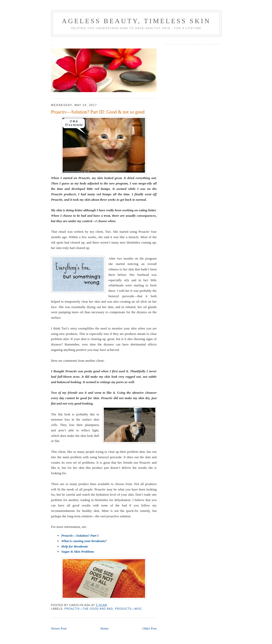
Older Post (150, 628)
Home (105, 628)
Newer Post (59, 628)
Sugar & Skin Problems (78, 552)
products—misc (128, 609)
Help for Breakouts (75, 546)
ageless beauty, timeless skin (136, 21)
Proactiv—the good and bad (89, 609)
